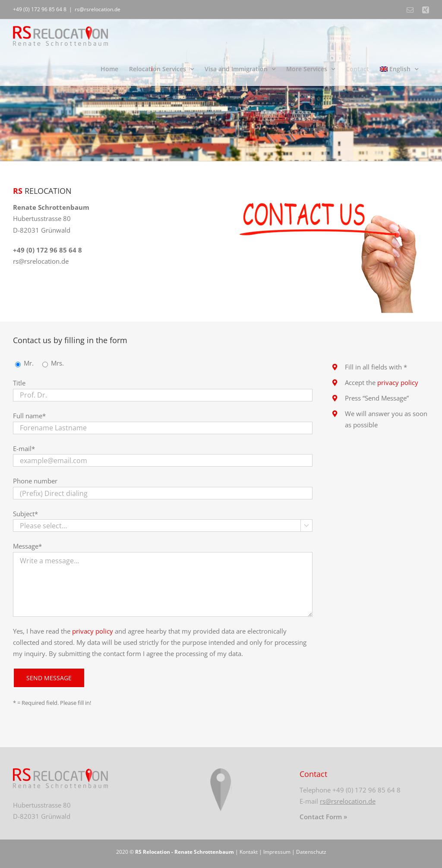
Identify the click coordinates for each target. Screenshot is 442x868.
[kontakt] (329, 188)
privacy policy (93, 631)
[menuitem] (399, 69)
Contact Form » (323, 817)
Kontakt (249, 852)
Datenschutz (311, 852)
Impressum (277, 852)
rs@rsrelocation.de (98, 9)
